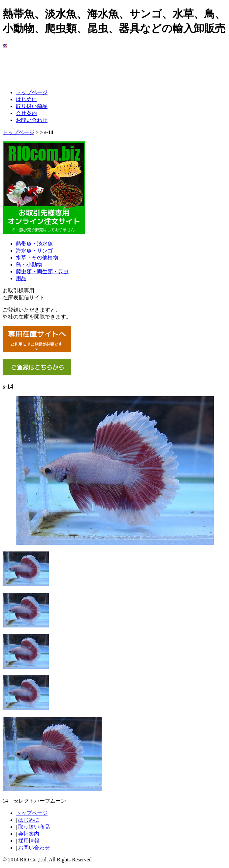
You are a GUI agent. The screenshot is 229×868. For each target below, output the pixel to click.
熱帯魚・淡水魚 (34, 244)
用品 (21, 278)
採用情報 (29, 841)
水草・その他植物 (37, 258)
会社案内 (26, 113)
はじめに (26, 99)
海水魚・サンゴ (34, 251)
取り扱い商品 (32, 106)
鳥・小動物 (29, 264)
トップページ (32, 92)
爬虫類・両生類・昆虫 (42, 271)
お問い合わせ (32, 120)
